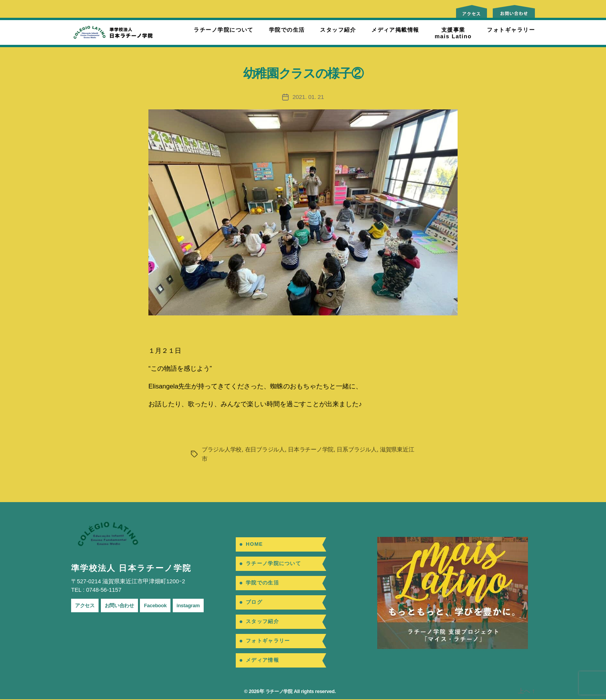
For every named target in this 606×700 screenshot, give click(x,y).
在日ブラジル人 (269, 449)
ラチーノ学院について (223, 30)
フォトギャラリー (511, 30)
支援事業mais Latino (453, 33)
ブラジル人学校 (223, 449)
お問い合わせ (125, 605)
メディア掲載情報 (395, 30)
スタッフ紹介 (338, 30)
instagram (200, 605)
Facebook (164, 605)
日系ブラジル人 (366, 449)
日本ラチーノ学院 (318, 449)
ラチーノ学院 (278, 692)
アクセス (86, 605)
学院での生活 (287, 30)
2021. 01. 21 (308, 97)
